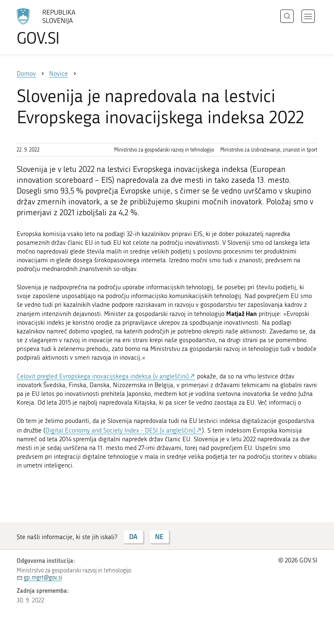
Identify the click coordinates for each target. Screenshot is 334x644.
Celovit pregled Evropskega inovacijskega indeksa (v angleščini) (103, 376)
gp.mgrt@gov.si (43, 578)
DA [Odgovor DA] (133, 536)
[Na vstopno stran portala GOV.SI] (58, 27)
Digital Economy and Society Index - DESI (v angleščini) (121, 430)
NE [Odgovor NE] (159, 536)
